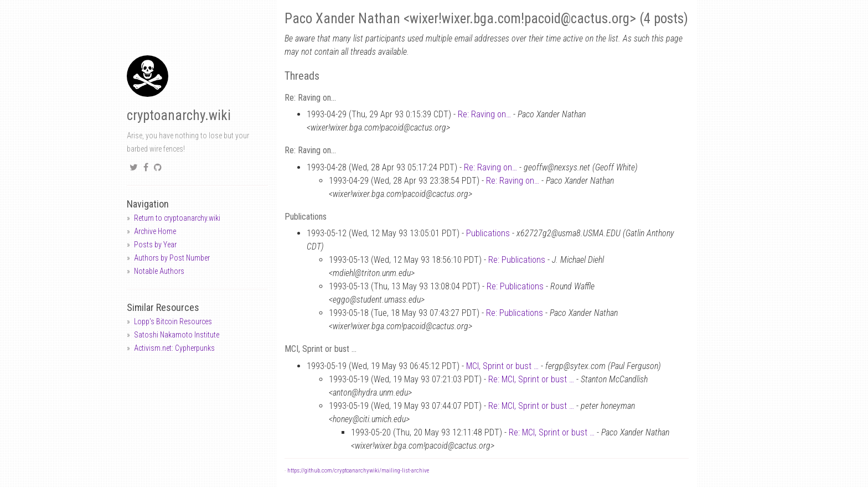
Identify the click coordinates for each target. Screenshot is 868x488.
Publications (488, 233)
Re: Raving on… (484, 114)
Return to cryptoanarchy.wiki (177, 218)
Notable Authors (159, 271)
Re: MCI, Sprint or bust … (531, 379)
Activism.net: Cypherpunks (174, 348)
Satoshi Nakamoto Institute (177, 335)
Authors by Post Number (172, 258)
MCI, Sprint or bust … (502, 366)
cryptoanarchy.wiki (179, 115)
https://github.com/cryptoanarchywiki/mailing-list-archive (358, 471)
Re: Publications (517, 260)
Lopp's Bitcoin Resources (173, 321)
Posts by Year (155, 245)
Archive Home (155, 231)
